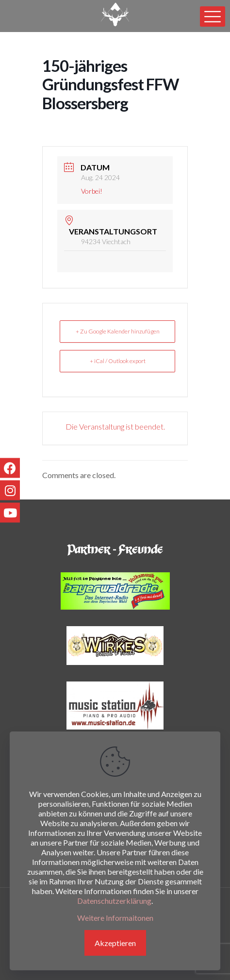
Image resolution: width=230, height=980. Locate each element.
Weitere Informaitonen (115, 918)
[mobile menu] (213, 17)
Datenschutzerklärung (114, 901)
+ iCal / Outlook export (118, 361)
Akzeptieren (115, 943)
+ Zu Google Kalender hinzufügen (118, 331)
